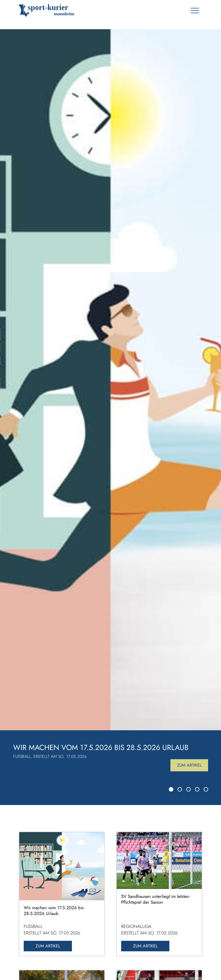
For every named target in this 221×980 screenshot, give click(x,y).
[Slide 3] (188, 789)
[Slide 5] (206, 789)
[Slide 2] (180, 789)
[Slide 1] (171, 789)
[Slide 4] (197, 789)
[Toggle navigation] (195, 11)
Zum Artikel (189, 765)
